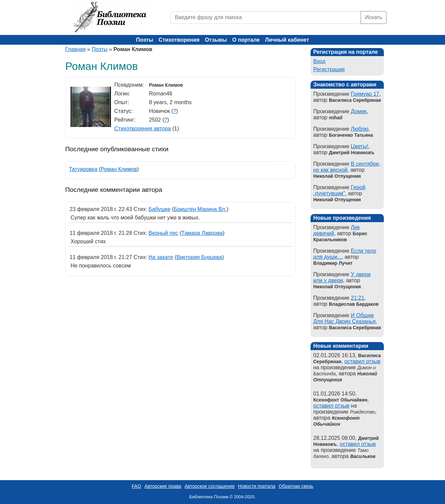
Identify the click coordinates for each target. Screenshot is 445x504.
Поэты (145, 40)
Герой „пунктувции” (339, 190)
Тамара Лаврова (202, 233)
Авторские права (163, 486)
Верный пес (163, 233)
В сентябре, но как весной (347, 167)
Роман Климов (119, 169)
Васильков (363, 456)
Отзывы (216, 40)
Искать (374, 17)
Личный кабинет (287, 40)
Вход (319, 61)
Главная (75, 49)
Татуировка (83, 169)
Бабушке (159, 209)
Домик (359, 111)
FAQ (136, 486)
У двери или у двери (342, 277)
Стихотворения (179, 40)
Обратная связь (296, 486)
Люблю (360, 129)
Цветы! (360, 146)
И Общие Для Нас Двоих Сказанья (344, 318)
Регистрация (329, 69)
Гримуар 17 (365, 94)
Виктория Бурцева (199, 257)
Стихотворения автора (143, 129)
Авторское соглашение (210, 486)
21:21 (358, 298)
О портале (246, 40)
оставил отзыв (362, 361)
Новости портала (257, 486)
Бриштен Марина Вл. (200, 209)
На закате (161, 257)
